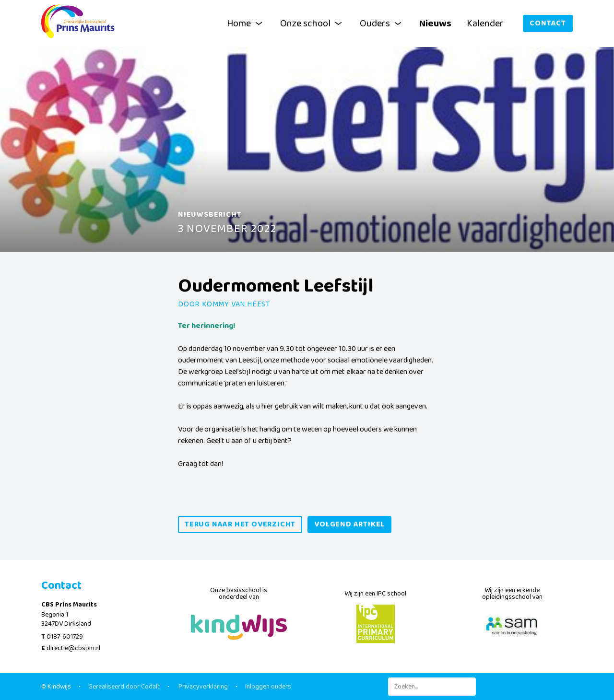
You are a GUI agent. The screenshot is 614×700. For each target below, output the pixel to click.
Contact (548, 23)
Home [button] (246, 23)
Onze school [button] (312, 23)
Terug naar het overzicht (240, 524)
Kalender (485, 23)
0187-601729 (65, 637)
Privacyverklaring (202, 687)
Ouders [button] (382, 23)
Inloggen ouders (268, 687)
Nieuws (435, 23)
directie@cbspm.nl (73, 648)
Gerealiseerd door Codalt (124, 687)
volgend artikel (349, 524)
